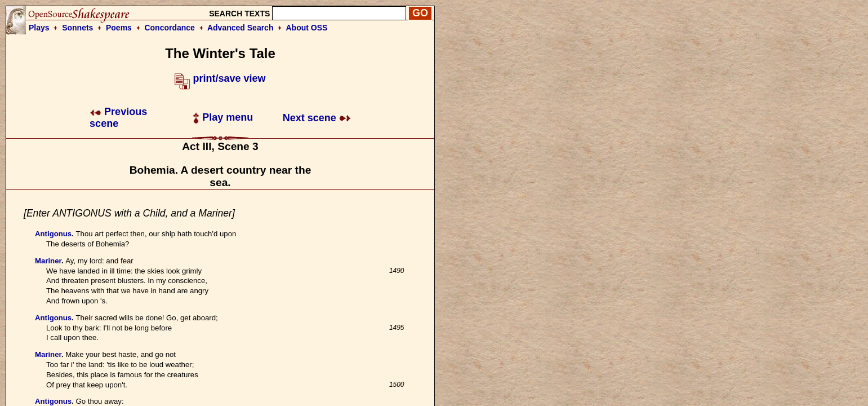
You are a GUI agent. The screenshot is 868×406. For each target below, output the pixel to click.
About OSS (307, 28)
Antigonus (53, 234)
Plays (39, 28)
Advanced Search (241, 28)
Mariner (48, 261)
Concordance (169, 28)
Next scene (317, 118)
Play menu (223, 117)
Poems (119, 28)
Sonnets (77, 28)
